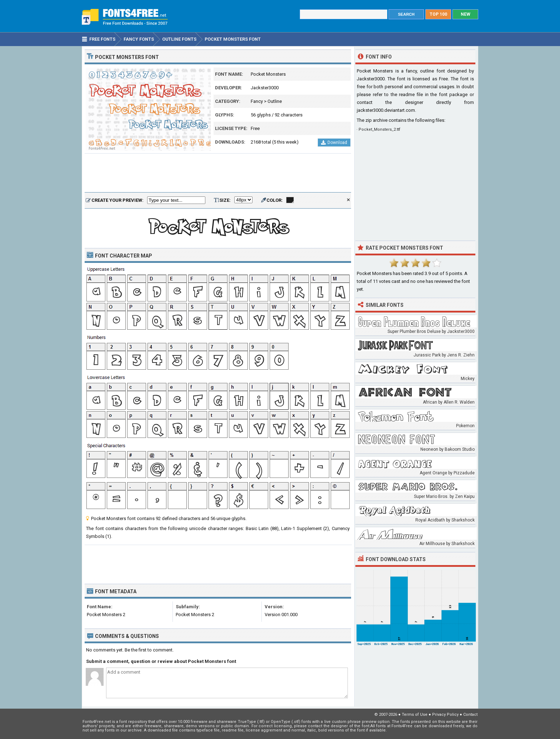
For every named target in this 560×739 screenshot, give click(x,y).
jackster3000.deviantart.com (386, 110)
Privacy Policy (445, 715)
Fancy (257, 101)
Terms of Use (415, 715)
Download (334, 143)
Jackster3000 (265, 88)
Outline (275, 101)
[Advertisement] (218, 173)
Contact (470, 715)
